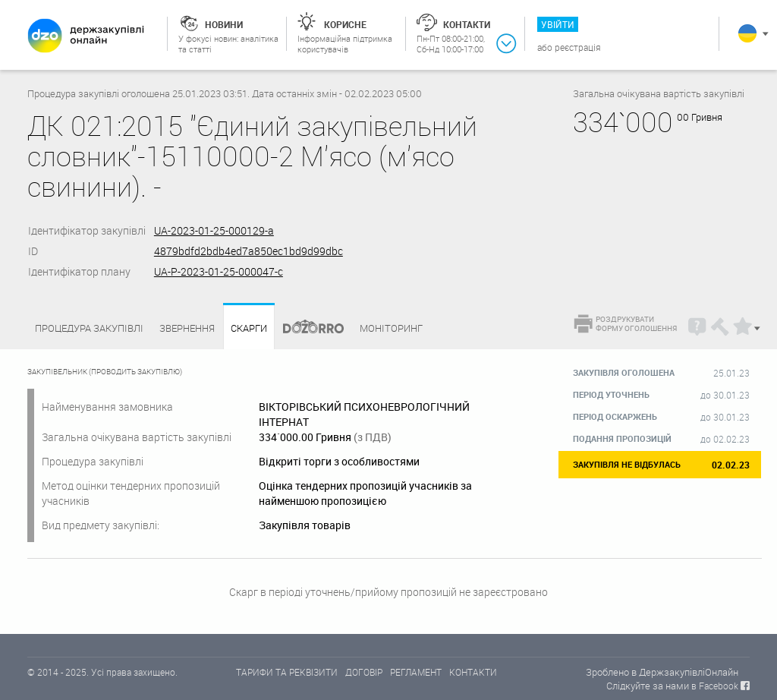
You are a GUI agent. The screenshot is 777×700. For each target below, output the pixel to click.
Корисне (345, 24)
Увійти (558, 24)
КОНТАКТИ (473, 672)
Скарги (249, 328)
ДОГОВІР (364, 672)
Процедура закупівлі (89, 328)
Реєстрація (578, 47)
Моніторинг (391, 328)
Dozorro (307, 328)
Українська (747, 33)
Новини (224, 24)
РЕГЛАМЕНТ (416, 672)
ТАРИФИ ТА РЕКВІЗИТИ (287, 672)
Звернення (187, 328)
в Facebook (715, 686)
